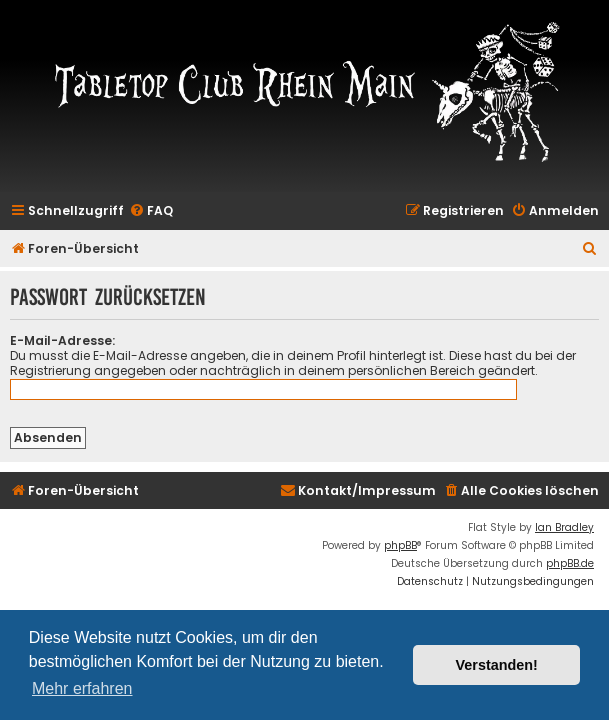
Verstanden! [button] (497, 665)
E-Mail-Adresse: (62, 340)
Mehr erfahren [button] (82, 688)
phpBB (400, 545)
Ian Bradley (564, 527)
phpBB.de (570, 563)
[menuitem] (151, 211)
